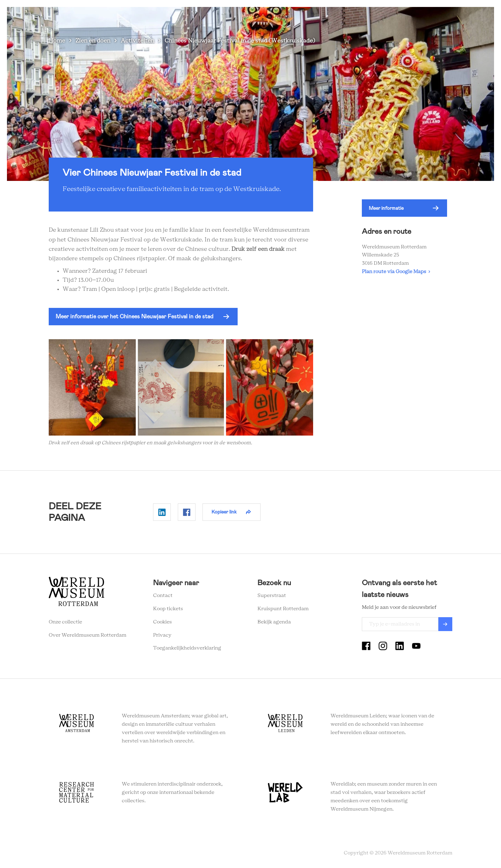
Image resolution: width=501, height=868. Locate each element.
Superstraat (272, 596)
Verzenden (445, 624)
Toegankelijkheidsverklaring (187, 648)
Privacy (162, 635)
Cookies (162, 622)
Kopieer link (224, 512)
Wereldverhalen (288, 17)
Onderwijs (330, 17)
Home (57, 41)
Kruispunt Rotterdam (283, 609)
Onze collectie (65, 622)
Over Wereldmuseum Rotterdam (88, 635)
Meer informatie (386, 208)
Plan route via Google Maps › (396, 272)
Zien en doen (197, 17)
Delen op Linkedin (162, 512)
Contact (163, 596)
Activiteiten (137, 41)
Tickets (403, 17)
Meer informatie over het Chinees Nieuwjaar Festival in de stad (134, 316)
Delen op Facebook (187, 512)
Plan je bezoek (240, 17)
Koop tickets (168, 609)
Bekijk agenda (274, 622)
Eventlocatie (368, 17)
